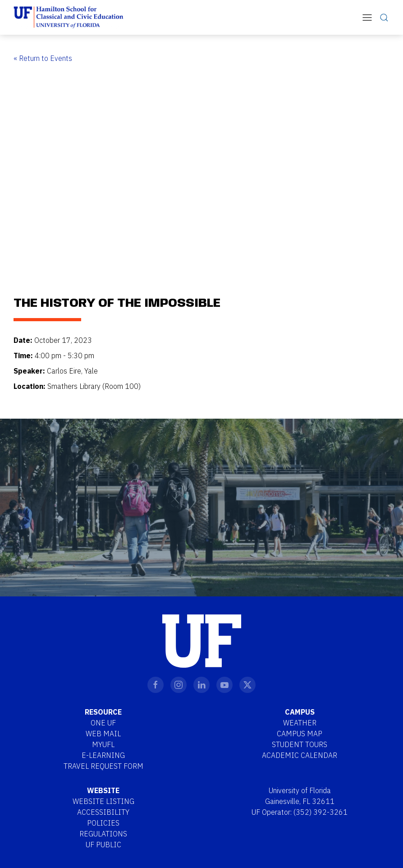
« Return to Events (43, 58)
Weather (300, 723)
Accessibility (103, 812)
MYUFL (103, 744)
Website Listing (103, 801)
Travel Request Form (103, 766)
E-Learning (103, 755)
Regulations (103, 834)
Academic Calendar (300, 755)
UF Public (103, 845)
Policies (103, 823)
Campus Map (300, 734)
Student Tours (300, 744)
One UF (103, 723)
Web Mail (103, 734)
